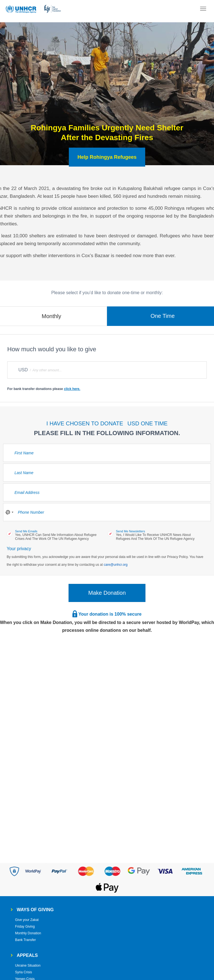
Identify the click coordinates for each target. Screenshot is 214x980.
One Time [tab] (163, 316)
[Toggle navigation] (203, 9)
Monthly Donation (28, 933)
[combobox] (9, 512)
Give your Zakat (27, 920)
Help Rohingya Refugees (107, 157)
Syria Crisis (24, 972)
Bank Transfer (25, 940)
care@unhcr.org (116, 565)
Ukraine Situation (28, 966)
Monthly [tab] (51, 316)
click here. (72, 389)
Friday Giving (25, 927)
